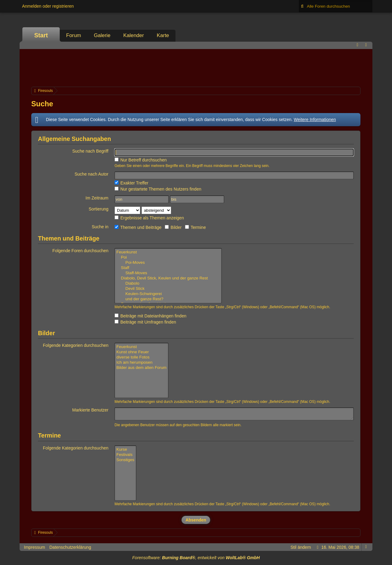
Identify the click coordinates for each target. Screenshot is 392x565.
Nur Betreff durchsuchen (141, 160)
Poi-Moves (168, 263)
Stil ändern (301, 547)
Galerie (102, 35)
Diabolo (168, 284)
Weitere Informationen (315, 119)
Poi (168, 258)
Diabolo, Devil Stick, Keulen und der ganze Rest (168, 278)
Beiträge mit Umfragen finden (145, 322)
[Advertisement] (196, 67)
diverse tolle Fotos (141, 357)
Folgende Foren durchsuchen (80, 251)
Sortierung (98, 209)
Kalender (134, 35)
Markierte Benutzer (90, 410)
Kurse (125, 450)
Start (41, 35)
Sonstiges (125, 460)
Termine (195, 227)
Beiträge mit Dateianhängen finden (150, 316)
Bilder (173, 227)
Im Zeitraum (97, 198)
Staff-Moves (168, 273)
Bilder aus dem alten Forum (141, 368)
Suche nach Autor (91, 174)
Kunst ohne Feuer (141, 352)
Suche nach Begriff (90, 151)
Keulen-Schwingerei (168, 294)
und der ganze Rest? (168, 299)
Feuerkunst (168, 252)
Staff (168, 268)
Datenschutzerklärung (70, 547)
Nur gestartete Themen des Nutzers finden (158, 189)
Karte (163, 35)
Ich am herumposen (141, 363)
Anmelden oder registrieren (48, 6)
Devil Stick (168, 289)
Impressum (34, 547)
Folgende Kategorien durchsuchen (76, 345)
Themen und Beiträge (138, 227)
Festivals (125, 455)
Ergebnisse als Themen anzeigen (149, 218)
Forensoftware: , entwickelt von (196, 558)
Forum (73, 35)
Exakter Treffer (131, 183)
